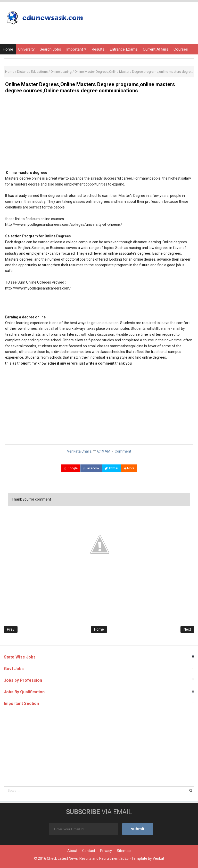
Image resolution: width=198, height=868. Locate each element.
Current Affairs (156, 49)
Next (187, 629)
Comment (123, 451)
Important (76, 49)
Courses (181, 49)
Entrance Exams (124, 49)
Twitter (112, 468)
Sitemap (124, 851)
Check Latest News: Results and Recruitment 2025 (88, 858)
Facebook (91, 468)
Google (71, 468)
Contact (89, 851)
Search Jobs (50, 49)
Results (98, 49)
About (72, 851)
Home (8, 49)
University (26, 49)
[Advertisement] (99, 134)
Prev (11, 629)
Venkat (158, 858)
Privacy (106, 851)
